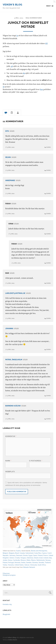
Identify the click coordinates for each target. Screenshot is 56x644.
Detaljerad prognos (9, 575)
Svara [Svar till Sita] (49, 147)
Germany (12, 555)
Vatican (27, 565)
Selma (8, 157)
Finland (40, 555)
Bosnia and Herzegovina (39, 551)
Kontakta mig (7, 604)
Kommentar (11, 436)
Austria (18, 551)
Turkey (5, 565)
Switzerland (29, 553)
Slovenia (35, 562)
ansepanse (10, 180)
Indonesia (30, 558)
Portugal (11, 562)
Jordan (5, 560)
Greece (12, 558)
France (46, 555)
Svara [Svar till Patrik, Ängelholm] (49, 396)
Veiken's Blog (12, 5)
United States (19, 565)
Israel (41, 558)
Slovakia (41, 562)
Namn (8, 461)
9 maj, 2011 (19, 18)
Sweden (29, 562)
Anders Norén (13, 640)
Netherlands (41, 560)
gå (12, 66)
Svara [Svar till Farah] (49, 214)
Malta (29, 560)
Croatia (17, 558)
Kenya (10, 560)
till (46, 44)
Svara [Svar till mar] (49, 283)
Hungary (23, 558)
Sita (7, 131)
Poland (5, 562)
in (17, 36)
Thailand (48, 562)
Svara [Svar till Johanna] (49, 349)
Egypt (30, 555)
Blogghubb (6, 614)
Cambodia (16, 560)
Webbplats (10, 472)
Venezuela (34, 565)
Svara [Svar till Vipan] (49, 234)
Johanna (9, 329)
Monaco (23, 560)
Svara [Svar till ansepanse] (49, 193)
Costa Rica (38, 553)
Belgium (6, 553)
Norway (48, 560)
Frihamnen (6, 573)
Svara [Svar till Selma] (49, 170)
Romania (17, 562)
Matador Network (29, 567)
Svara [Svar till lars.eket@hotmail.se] (49, 318)
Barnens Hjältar (13, 406)
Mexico (33, 560)
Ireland (36, 558)
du (24, 73)
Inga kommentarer (34, 18)
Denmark (19, 555)
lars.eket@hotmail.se (15, 293)
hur (42, 89)
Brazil (17, 553)
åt (4, 87)
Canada (22, 553)
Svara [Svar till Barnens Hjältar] (49, 419)
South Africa (42, 565)
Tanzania (11, 565)
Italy (50, 558)
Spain (35, 555)
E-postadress (36, 461)
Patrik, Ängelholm (14, 360)
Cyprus (44, 553)
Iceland (46, 558)
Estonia (25, 555)
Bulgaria (12, 553)
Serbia (23, 562)
